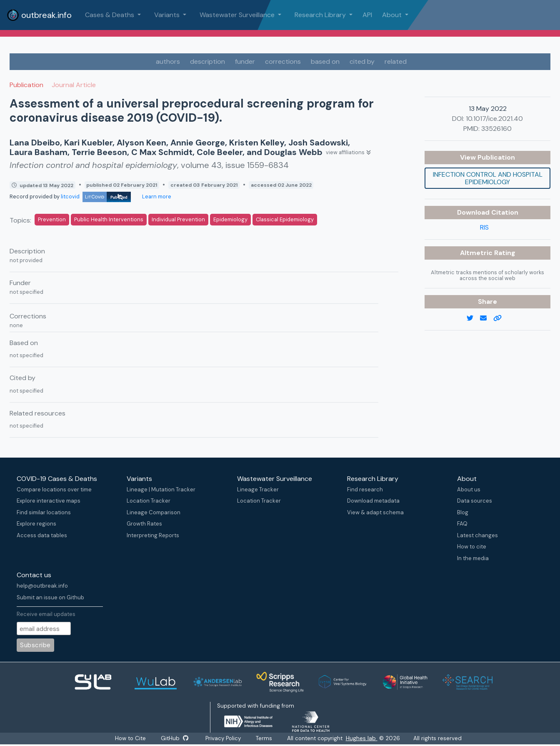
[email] (487, 318)
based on (325, 61)
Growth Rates (144, 524)
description (207, 61)
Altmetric (477, 253)
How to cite (472, 547)
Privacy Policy (224, 738)
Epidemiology (230, 219)
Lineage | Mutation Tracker (161, 489)
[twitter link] (473, 318)
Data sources (475, 501)
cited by (362, 61)
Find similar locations (44, 512)
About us (469, 489)
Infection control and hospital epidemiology (488, 178)
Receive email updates (46, 614)
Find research (365, 489)
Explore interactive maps (49, 501)
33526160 (496, 129)
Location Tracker (149, 501)
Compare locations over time (54, 489)
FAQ (462, 524)
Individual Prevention (178, 219)
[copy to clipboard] (501, 318)
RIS (484, 227)
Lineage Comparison (154, 512)
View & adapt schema (375, 512)
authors (168, 61)
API (367, 15)
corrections (283, 61)
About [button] (393, 15)
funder (245, 61)
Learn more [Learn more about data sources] (156, 197)
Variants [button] (168, 15)
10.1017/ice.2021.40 (494, 119)
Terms (264, 738)
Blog (463, 512)
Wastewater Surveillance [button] (238, 15)
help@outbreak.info (42, 586)
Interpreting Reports (153, 535)
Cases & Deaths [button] (110, 15)
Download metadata (373, 501)
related (396, 61)
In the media (473, 558)
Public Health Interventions (109, 219)
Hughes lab (362, 738)
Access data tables (42, 535)
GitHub (175, 738)
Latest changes (477, 535)
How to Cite (131, 738)
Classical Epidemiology (285, 219)
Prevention (52, 219)
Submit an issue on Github (50, 597)
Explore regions (36, 524)
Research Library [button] (321, 15)
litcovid (96, 197)
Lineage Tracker (258, 489)
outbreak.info (39, 15)
